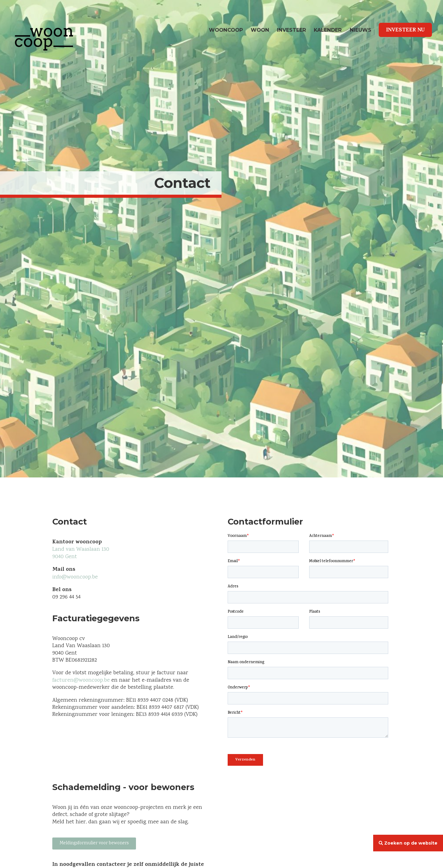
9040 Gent (65, 557)
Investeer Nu (405, 30)
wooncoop (226, 30)
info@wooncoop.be (76, 577)
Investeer (291, 30)
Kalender (328, 30)
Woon (260, 30)
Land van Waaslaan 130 (81, 550)
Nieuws (361, 30)
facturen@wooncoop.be (81, 680)
